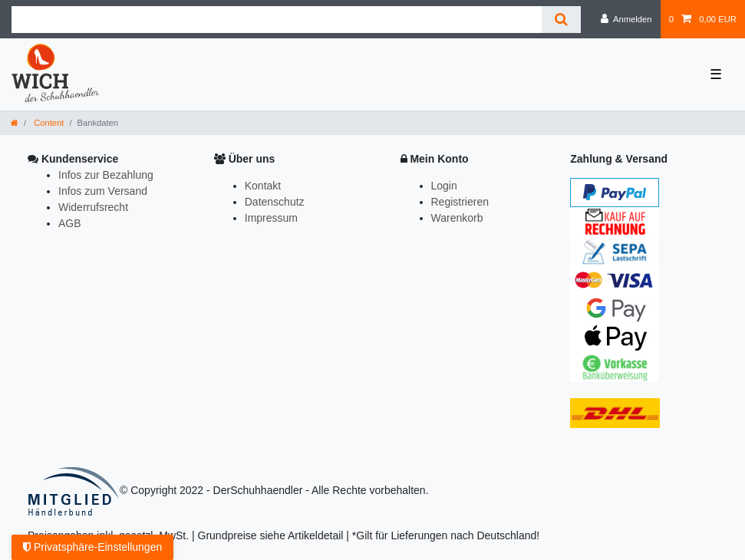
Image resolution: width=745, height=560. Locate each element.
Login (444, 186)
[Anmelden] (626, 19)
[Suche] (561, 20)
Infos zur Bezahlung (106, 175)
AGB (70, 223)
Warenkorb (457, 218)
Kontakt (263, 186)
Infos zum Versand (103, 191)
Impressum (271, 218)
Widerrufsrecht (93, 207)
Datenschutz (275, 202)
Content (48, 123)
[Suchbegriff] (277, 20)
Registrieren (460, 202)
